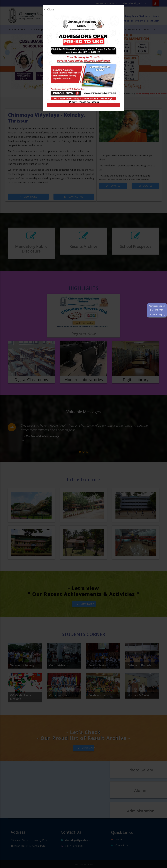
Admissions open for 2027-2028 (155, 268)
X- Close (49, 9)
